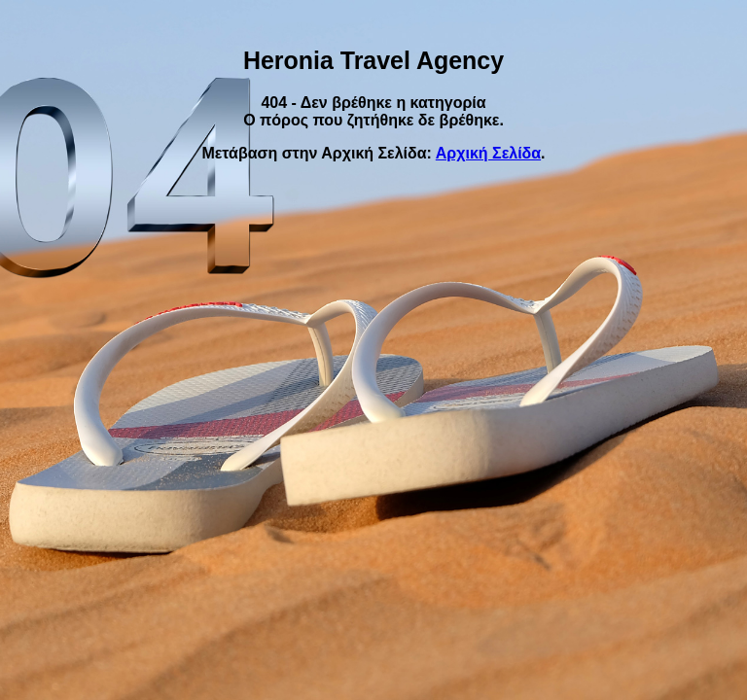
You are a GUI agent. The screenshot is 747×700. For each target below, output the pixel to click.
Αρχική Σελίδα (488, 153)
